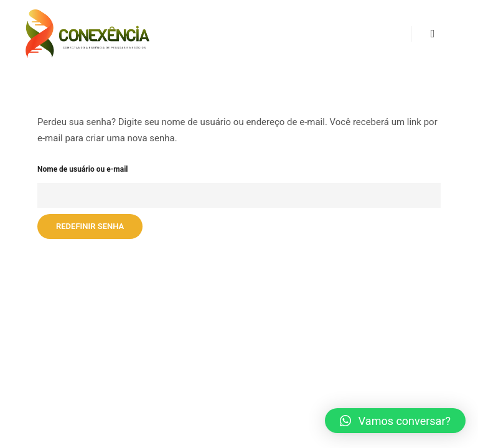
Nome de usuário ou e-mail (83, 169)
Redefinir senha (90, 226)
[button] (395, 421)
